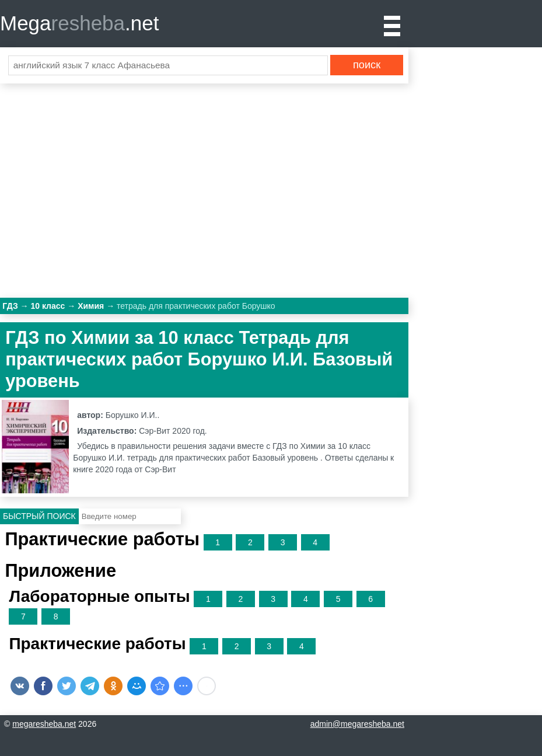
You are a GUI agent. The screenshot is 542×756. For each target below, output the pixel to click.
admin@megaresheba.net (357, 724)
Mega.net (79, 23)
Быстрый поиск (39, 516)
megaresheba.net (44, 724)
